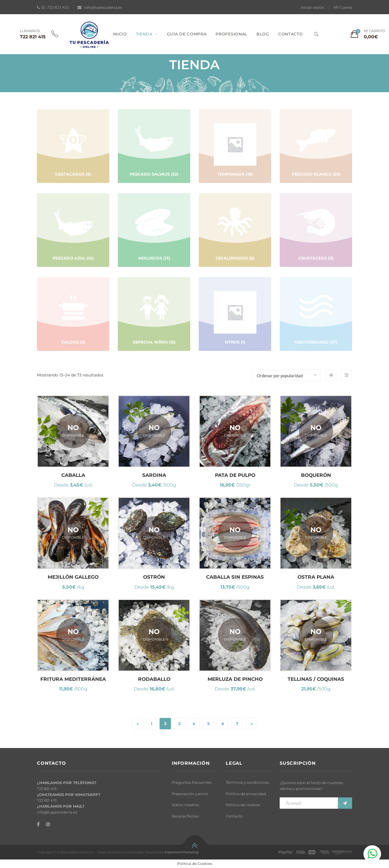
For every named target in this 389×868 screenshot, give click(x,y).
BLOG (263, 34)
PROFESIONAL (231, 34)
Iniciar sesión (312, 7)
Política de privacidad (246, 794)
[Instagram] (48, 824)
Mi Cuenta (343, 7)
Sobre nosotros (185, 805)
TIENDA (144, 34)
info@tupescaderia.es (103, 7)
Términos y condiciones (247, 782)
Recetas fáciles (185, 816)
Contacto (234, 816)
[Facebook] (38, 824)
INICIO (120, 34)
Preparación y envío (190, 794)
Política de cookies (243, 805)
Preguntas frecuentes (192, 782)
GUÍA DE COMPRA (187, 34)
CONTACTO (291, 34)
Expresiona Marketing (182, 852)
